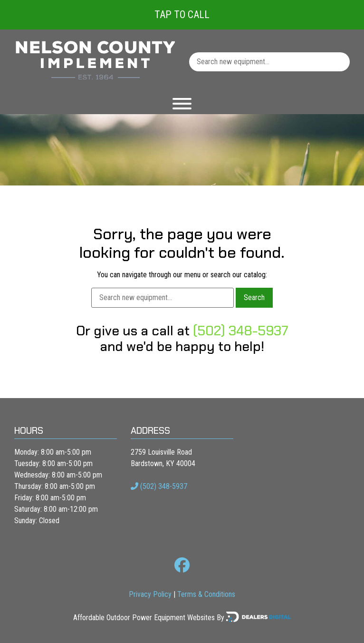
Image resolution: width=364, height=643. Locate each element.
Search (254, 297)
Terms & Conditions (206, 594)
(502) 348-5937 (241, 331)
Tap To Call (182, 15)
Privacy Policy (150, 594)
